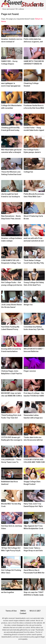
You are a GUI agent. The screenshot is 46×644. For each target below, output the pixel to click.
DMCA (23, 611)
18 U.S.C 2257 (35, 611)
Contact (23, 613)
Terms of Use (11, 611)
